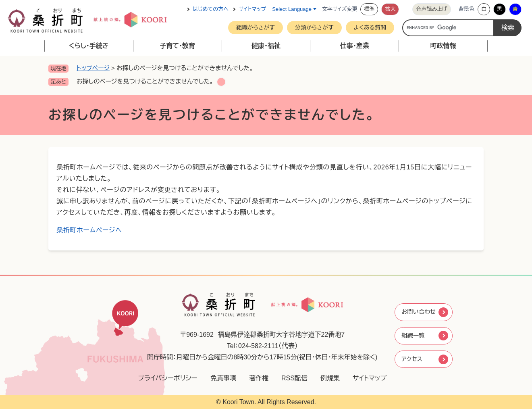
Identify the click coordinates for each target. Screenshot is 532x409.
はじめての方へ (211, 9)
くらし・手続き (89, 46)
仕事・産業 (355, 46)
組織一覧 (413, 335)
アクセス (412, 360)
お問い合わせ (419, 311)
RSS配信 (290, 378)
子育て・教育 (177, 46)
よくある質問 (370, 27)
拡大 (390, 9)
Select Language (292, 9)
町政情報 (443, 46)
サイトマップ (252, 9)
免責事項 (218, 378)
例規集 (325, 378)
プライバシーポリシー (163, 378)
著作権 (254, 378)
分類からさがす (314, 27)
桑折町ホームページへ (89, 230)
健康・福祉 (266, 46)
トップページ (93, 68)
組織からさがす (256, 27)
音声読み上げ (432, 9)
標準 (369, 9)
